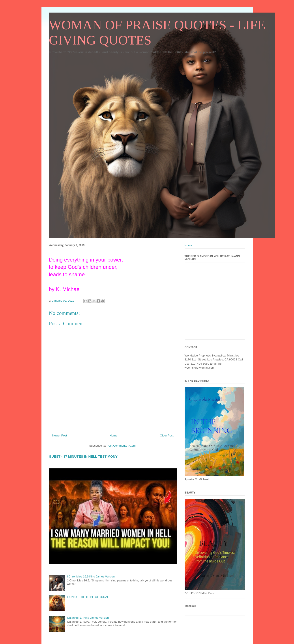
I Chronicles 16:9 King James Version (91, 576)
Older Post (167, 435)
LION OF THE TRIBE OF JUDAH (88, 597)
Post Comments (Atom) (122, 446)
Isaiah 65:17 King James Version (88, 618)
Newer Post (60, 435)
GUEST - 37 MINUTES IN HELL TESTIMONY (83, 456)
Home (113, 435)
